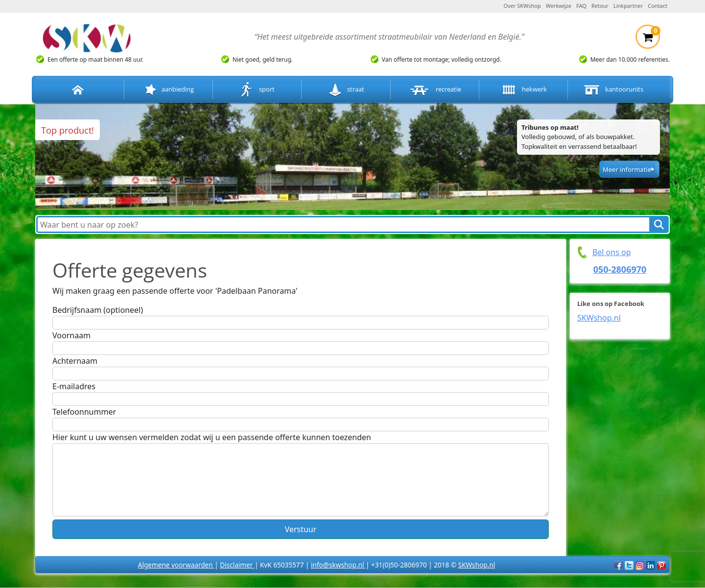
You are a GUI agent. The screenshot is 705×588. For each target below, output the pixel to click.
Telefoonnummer (84, 412)
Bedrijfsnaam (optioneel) (98, 310)
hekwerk (523, 90)
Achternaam (75, 361)
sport (257, 90)
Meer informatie (627, 169)
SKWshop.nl (599, 318)
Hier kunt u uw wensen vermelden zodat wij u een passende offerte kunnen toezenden (212, 437)
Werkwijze (559, 6)
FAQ (581, 6)
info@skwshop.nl (338, 565)
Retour (600, 6)
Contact (658, 6)
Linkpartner (628, 6)
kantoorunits (612, 90)
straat (346, 90)
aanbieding (168, 90)
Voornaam (71, 335)
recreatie (435, 90)
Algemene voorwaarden (176, 565)
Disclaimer (237, 565)
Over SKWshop (522, 6)
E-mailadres (74, 386)
